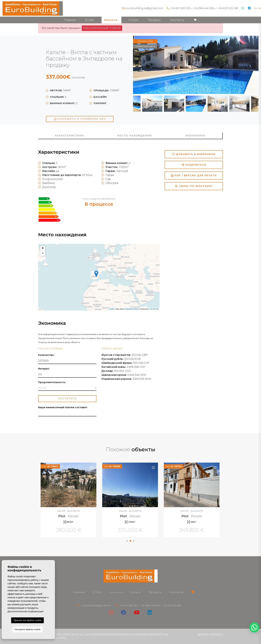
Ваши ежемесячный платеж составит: (63, 407)
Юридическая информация (109, 635)
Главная (70, 20)
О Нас (90, 20)
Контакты (177, 20)
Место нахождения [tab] (135, 136)
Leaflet (111, 309)
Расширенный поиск (102, 28)
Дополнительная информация (25, 611)
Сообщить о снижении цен (80, 119)
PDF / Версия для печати (194, 176)
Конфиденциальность (149, 635)
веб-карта (59, 638)
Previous (141, 65)
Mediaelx (216, 635)
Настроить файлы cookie (28, 629)
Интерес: (44, 369)
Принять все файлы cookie (27, 620)
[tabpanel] (69, 500)
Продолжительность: (52, 382)
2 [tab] (130, 541)
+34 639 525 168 (228, 8)
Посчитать (67, 399)
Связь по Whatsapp (194, 186)
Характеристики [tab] (69, 136)
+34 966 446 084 (204, 8)
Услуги (133, 20)
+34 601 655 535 (180, 8)
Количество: (46, 355)
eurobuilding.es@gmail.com (144, 8)
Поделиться (194, 165)
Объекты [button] (111, 20)
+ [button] (43, 248)
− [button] (43, 253)
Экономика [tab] (195, 136)
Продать (154, 20)
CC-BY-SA (154, 309)
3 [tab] (134, 541)
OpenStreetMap (132, 309)
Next (250, 65)
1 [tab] (127, 541)
